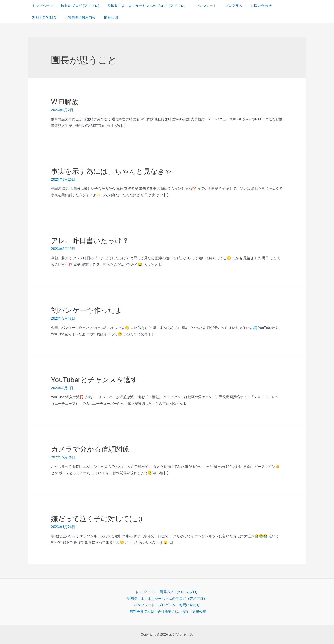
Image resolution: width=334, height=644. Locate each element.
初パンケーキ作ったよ (87, 310)
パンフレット (202, 6)
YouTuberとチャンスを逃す (94, 380)
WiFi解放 (65, 102)
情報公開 (76, 17)
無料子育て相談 (283, 6)
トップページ (42, 6)
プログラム (228, 6)
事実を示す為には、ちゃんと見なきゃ (111, 171)
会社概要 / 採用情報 (47, 17)
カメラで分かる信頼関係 (90, 449)
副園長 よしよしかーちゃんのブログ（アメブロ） (144, 6)
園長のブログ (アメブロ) (78, 6)
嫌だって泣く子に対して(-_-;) (97, 519)
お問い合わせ (254, 6)
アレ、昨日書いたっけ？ (90, 241)
